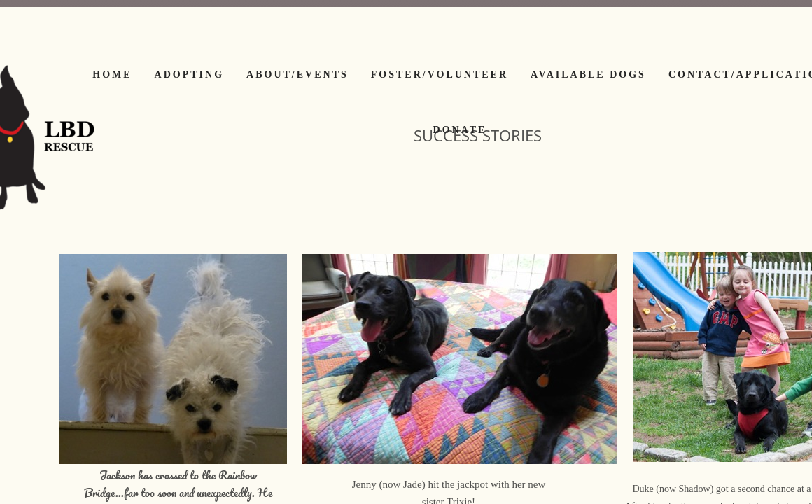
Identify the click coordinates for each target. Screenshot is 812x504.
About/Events (297, 75)
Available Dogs (588, 75)
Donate (460, 130)
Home (112, 75)
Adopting (189, 75)
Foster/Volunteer (440, 75)
